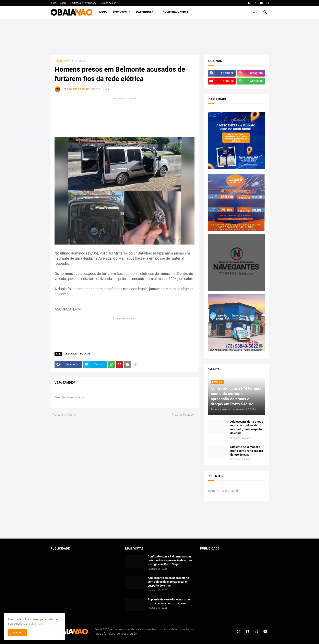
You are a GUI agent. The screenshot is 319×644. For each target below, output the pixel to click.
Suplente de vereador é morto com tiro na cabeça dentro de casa (247, 451)
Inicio (53, 3)
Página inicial (63, 61)
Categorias (145, 12)
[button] (255, 12)
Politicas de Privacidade (83, 3)
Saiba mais (36, 624)
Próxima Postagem (184, 415)
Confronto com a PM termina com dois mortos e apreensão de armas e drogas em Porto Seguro (170, 560)
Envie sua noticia (176, 12)
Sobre (63, 3)
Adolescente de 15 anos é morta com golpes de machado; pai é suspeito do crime (247, 427)
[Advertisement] (160, 37)
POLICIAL (85, 354)
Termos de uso (108, 3)
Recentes (120, 12)
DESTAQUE (81, 61)
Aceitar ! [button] (17, 632)
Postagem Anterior (65, 415)
